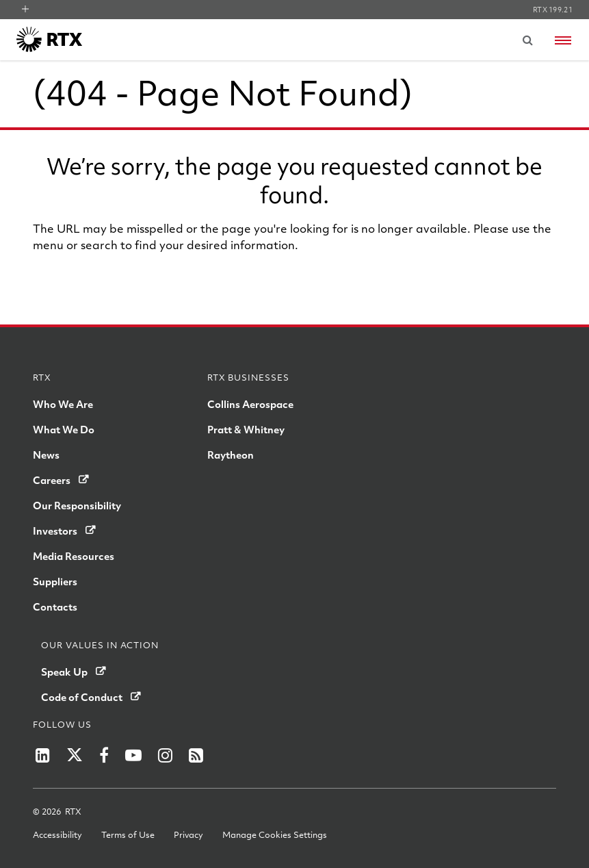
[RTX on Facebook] (104, 755)
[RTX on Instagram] (165, 755)
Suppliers (55, 581)
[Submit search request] (527, 40)
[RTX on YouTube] (133, 755)
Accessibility (57, 834)
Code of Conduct (82, 697)
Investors (55, 531)
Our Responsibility (77, 505)
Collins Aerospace (250, 404)
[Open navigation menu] (563, 40)
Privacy (188, 834)
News (46, 455)
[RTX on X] (75, 755)
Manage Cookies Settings (275, 834)
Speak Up (64, 672)
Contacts (55, 607)
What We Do (64, 429)
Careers (52, 480)
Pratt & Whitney (246, 429)
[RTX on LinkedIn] (43, 755)
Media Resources (74, 556)
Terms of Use (128, 834)
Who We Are (63, 404)
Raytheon (231, 455)
